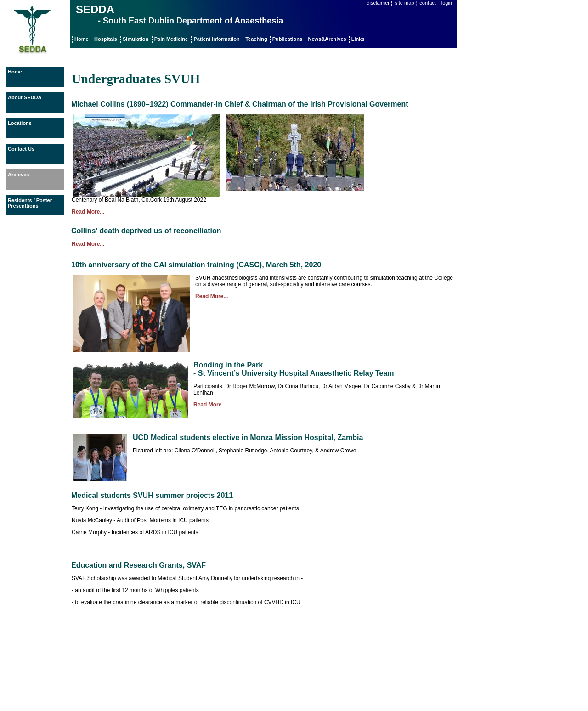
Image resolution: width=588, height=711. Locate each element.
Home (82, 39)
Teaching (257, 39)
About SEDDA (25, 97)
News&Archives (328, 39)
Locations (20, 123)
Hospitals (106, 39)
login (447, 3)
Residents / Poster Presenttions (30, 203)
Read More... (88, 212)
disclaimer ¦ (379, 3)
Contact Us (21, 149)
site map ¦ (406, 3)
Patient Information (216, 39)
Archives (18, 175)
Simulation (136, 39)
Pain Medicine (171, 39)
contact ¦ (429, 3)
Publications (287, 39)
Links (358, 39)
